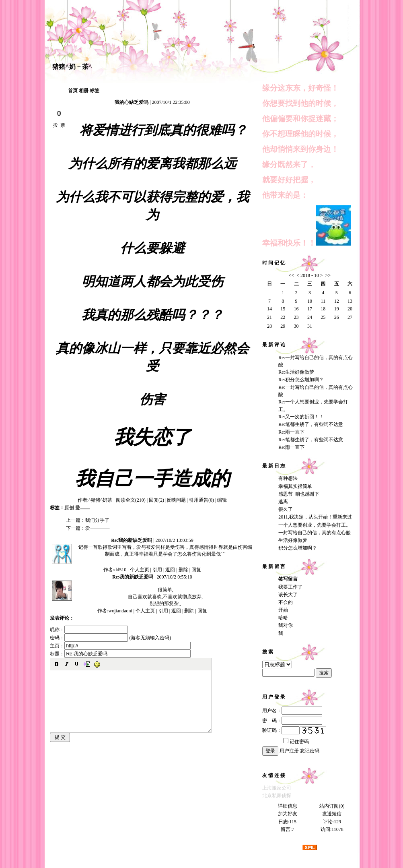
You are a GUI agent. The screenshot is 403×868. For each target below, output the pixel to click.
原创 (69, 508)
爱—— (82, 508)
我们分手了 (97, 520)
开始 (283, 610)
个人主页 (140, 570)
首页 (73, 91)
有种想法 (288, 478)
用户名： (292, 711)
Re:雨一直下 (291, 432)
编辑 (222, 500)
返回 (170, 570)
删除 (183, 570)
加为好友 (288, 814)
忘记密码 (310, 751)
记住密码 (296, 742)
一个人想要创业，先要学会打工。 (315, 525)
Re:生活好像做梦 (296, 372)
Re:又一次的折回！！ (301, 417)
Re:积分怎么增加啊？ (301, 380)
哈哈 (283, 618)
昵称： (89, 630)
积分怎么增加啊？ (298, 548)
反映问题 (176, 500)
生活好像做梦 (293, 540)
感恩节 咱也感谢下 (299, 494)
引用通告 (201, 500)
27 (350, 317)
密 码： (292, 721)
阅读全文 (131, 500)
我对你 (286, 625)
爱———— (97, 528)
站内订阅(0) (332, 806)
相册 (84, 91)
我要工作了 (290, 587)
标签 (95, 91)
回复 (196, 570)
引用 (157, 570)
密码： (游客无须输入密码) (110, 638)
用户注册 (289, 751)
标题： (120, 654)
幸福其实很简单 (295, 486)
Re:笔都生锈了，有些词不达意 (311, 424)
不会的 (286, 602)
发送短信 (332, 814)
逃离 (283, 502)
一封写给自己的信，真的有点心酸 (315, 533)
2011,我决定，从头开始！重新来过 (315, 517)
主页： (120, 646)
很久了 (286, 509)
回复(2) (156, 500)
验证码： (281, 730)
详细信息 (288, 806)
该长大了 (288, 595)
